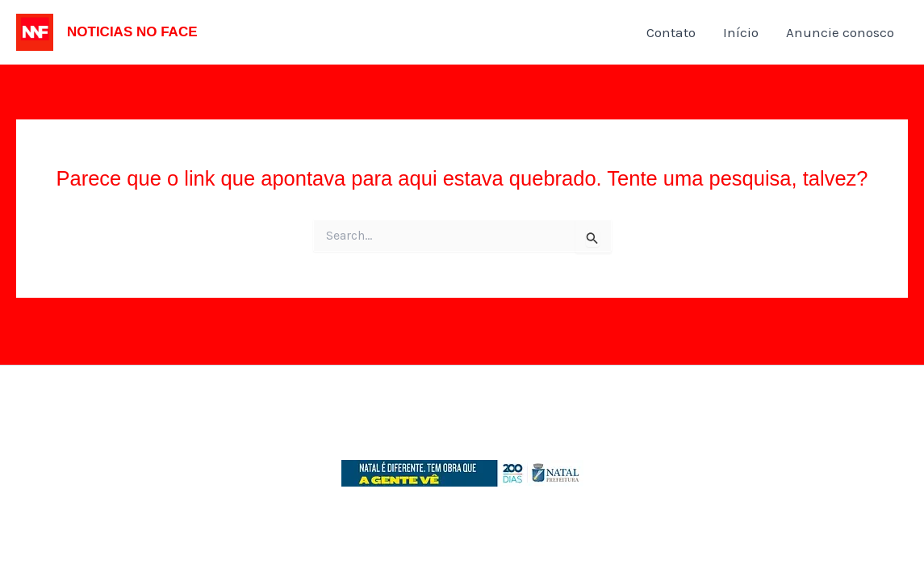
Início (741, 32)
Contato (671, 32)
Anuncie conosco (840, 32)
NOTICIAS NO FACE (132, 32)
